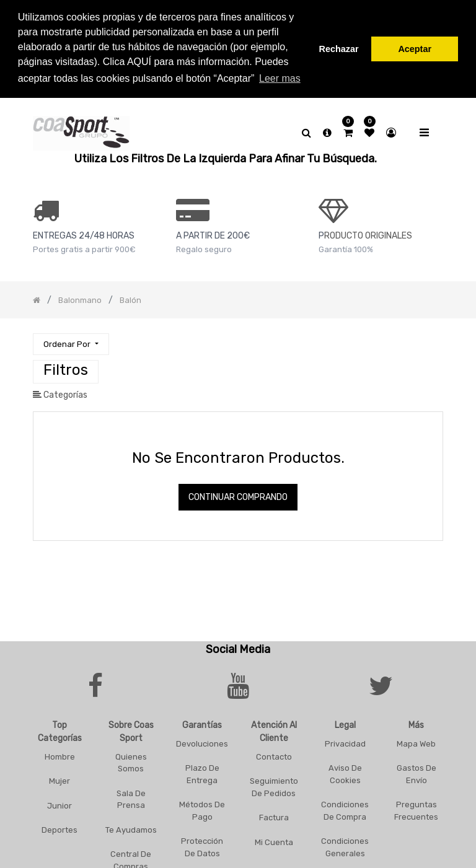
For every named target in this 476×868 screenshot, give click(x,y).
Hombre (60, 754)
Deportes (59, 828)
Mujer (59, 779)
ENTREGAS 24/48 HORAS (84, 234)
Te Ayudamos (131, 827)
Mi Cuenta (274, 840)
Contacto (274, 754)
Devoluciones (202, 741)
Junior (59, 803)
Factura (274, 816)
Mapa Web (416, 741)
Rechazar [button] (339, 49)
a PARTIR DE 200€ (213, 234)
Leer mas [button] (280, 78)
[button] (71, 342)
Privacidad (345, 741)
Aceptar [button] (415, 49)
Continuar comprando (238, 495)
